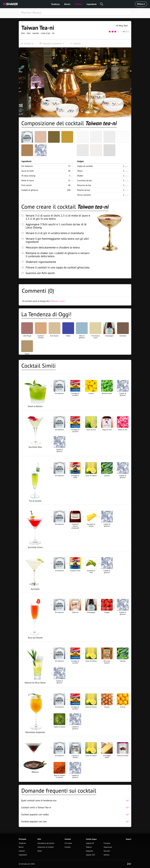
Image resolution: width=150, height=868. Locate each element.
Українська (108, 847)
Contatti (68, 847)
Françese (107, 843)
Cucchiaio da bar (85, 180)
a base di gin (45, 33)
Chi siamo (68, 843)
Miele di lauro (28, 180)
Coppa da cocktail (85, 166)
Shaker (80, 176)
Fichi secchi (27, 185)
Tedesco (89, 847)
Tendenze (55, 4)
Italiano (106, 855)
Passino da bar (84, 190)
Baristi (67, 4)
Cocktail (78, 4)
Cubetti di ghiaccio (30, 190)
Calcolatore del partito (46, 843)
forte (23, 33)
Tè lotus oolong (28, 176)
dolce (29, 33)
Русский (107, 851)
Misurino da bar (84, 185)
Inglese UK (90, 843)
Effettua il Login (141, 5)
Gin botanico (27, 166)
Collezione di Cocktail (45, 847)
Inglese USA (90, 855)
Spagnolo (89, 851)
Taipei (126, 26)
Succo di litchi (28, 171)
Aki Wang (120, 26)
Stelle (40, 851)
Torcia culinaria (84, 195)
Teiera (80, 171)
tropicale (36, 33)
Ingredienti (92, 4)
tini (53, 33)
